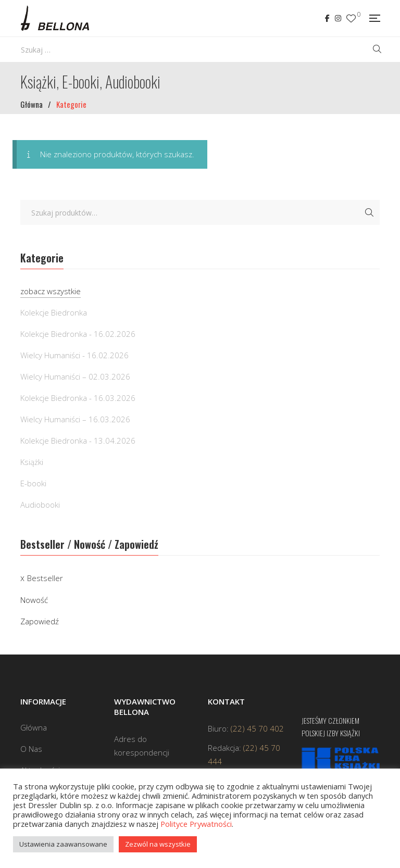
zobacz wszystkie (51, 291)
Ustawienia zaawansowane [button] (63, 844)
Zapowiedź (40, 621)
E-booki (33, 483)
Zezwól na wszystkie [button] (158, 844)
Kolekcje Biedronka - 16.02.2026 (78, 334)
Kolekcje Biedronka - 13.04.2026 (78, 441)
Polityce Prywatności (196, 824)
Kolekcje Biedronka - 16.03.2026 (78, 398)
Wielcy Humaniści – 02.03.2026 (75, 376)
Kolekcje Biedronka (54, 312)
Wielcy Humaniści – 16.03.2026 (75, 419)
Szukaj (369, 212)
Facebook (327, 18)
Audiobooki (40, 505)
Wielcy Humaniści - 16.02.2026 (74, 355)
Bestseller (45, 578)
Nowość (34, 600)
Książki (32, 462)
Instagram (338, 18)
